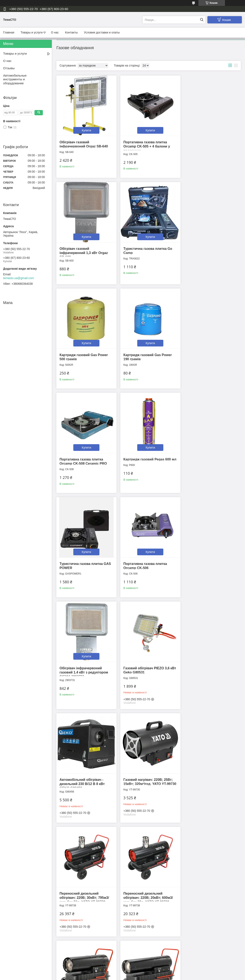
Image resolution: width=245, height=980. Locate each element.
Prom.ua (142, 972)
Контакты (71, 32)
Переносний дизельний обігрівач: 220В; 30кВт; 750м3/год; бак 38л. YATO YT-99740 (146, 676)
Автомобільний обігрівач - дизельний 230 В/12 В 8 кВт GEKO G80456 (82, 564)
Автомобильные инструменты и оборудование (15, 79)
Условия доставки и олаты (102, 32)
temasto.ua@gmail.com (18, 278)
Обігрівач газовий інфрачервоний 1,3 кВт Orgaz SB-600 (208, 144)
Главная (9, 32)
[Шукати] (202, 20)
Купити (86, 128)
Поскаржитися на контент (113, 976)
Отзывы (9, 68)
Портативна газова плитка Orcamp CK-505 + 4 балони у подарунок (145, 144)
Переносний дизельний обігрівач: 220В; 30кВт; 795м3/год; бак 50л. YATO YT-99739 (208, 564)
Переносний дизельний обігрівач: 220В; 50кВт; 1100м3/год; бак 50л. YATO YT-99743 (209, 676)
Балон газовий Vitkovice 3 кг (145, 894)
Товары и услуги (32, 32)
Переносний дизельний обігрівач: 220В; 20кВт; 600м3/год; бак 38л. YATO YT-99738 (84, 676)
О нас (55, 32)
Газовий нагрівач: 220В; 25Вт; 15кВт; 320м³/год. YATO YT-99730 (146, 564)
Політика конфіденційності (145, 976)
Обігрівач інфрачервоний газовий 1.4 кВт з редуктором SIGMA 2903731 (146, 454)
